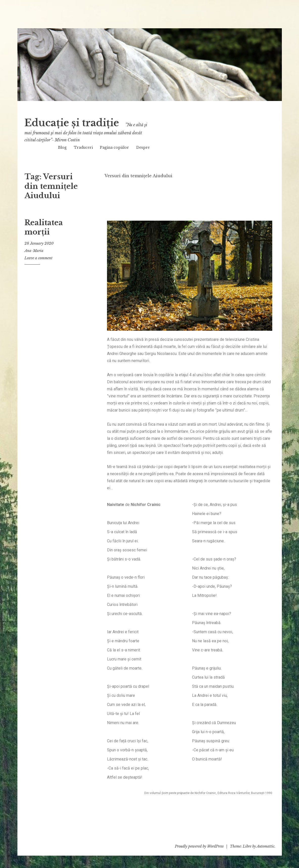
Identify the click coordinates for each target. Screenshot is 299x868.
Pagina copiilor (114, 147)
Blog (62, 147)
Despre (143, 147)
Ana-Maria (34, 251)
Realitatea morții (44, 227)
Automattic (266, 846)
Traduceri (83, 147)
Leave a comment (38, 258)
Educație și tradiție (84, 122)
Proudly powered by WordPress (199, 846)
